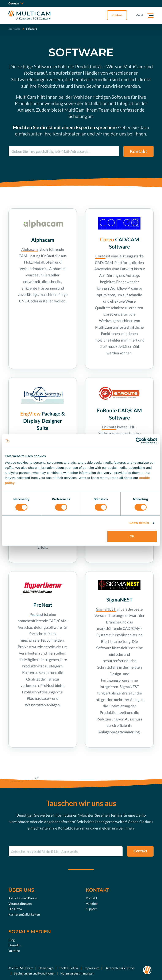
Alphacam (30, 249)
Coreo (100, 256)
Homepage (46, 968)
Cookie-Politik (69, 968)
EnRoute (109, 427)
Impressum (91, 968)
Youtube (14, 951)
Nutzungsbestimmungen (77, 973)
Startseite (14, 29)
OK (132, 536)
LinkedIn (14, 945)
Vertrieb (92, 903)
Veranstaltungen (20, 903)
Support (91, 909)
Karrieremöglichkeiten (24, 914)
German (16, 3)
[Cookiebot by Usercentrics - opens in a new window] (139, 440)
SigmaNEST (106, 609)
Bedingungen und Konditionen (34, 973)
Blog (12, 940)
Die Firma (15, 909)
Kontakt (117, 15)
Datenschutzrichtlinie (119, 968)
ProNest (36, 614)
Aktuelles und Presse (23, 898)
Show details (139, 523)
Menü (139, 15)
